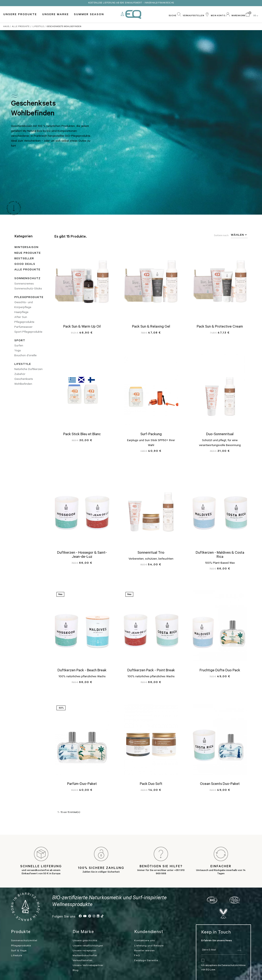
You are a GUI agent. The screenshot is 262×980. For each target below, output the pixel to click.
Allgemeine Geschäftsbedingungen (148, 976)
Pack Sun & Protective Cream (220, 327)
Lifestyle (23, 364)
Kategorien (24, 237)
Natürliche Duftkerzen (28, 370)
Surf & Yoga (19, 941)
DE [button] (256, 16)
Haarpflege (21, 313)
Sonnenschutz (27, 279)
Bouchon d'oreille (25, 356)
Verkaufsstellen (83, 951)
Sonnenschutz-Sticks (28, 289)
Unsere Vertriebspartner (88, 956)
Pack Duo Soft (151, 784)
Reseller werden (145, 941)
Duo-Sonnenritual (220, 435)
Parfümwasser (23, 327)
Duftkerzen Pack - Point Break (151, 671)
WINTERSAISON (26, 248)
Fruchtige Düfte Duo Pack (220, 671)
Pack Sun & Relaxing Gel (151, 327)
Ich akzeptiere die (211, 956)
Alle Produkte (27, 270)
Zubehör (20, 374)
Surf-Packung (151, 435)
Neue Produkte (28, 253)
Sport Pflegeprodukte (28, 332)
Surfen (19, 346)
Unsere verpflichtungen (88, 936)
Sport (20, 341)
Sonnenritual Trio (151, 553)
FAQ (137, 946)
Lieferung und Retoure (149, 936)
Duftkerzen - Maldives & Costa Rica (220, 555)
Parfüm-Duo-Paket (82, 784)
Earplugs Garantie (146, 951)
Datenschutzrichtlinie (233, 956)
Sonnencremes (24, 284)
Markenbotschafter (85, 946)
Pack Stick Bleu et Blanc (82, 435)
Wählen (239, 235)
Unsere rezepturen (85, 941)
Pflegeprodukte (29, 298)
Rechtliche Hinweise (104, 976)
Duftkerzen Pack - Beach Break (82, 671)
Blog (76, 961)
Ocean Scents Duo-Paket (220, 784)
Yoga (18, 351)
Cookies (31, 976)
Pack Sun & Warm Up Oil (82, 327)
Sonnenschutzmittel (24, 931)
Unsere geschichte (85, 931)
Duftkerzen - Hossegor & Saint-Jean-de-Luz (82, 555)
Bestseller (24, 259)
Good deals (25, 264)
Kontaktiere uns (145, 931)
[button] (175, 14)
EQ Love (131, 14)
